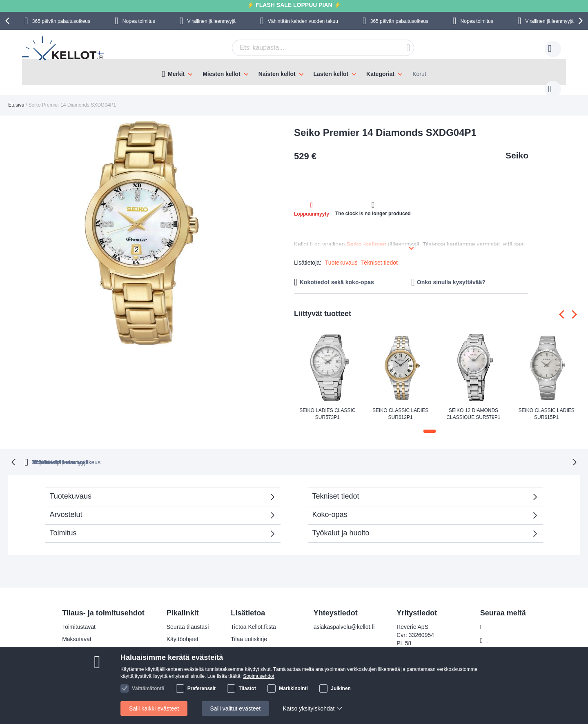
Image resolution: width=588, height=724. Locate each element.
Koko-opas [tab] (330, 506)
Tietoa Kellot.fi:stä (253, 618)
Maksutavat (77, 630)
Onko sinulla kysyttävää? (451, 274)
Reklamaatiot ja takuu (90, 667)
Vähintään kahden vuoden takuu (303, 21)
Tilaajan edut (247, 642)
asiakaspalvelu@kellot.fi (344, 618)
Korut (419, 74)
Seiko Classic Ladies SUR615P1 (546, 406)
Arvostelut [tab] (159, 508)
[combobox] (310, 48)
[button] (430, 423)
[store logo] (64, 49)
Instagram (499, 632)
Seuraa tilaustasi (188, 618)
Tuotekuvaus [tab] (71, 487)
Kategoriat (380, 74)
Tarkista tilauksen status (261, 655)
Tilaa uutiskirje (249, 630)
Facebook (499, 618)
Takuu (174, 655)
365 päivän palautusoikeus (61, 21)
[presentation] (9, 21)
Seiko (517, 147)
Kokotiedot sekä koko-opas (337, 274)
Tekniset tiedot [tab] (336, 487)
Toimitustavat (79, 618)
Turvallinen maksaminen (93, 642)
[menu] (294, 72)
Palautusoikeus (81, 655)
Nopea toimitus (139, 21)
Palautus (178, 642)
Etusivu (16, 97)
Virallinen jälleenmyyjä (212, 21)
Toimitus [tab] (63, 524)
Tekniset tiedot (379, 254)
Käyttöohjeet (183, 630)
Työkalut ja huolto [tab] (341, 524)
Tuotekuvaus (341, 254)
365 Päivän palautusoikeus (177, 453)
